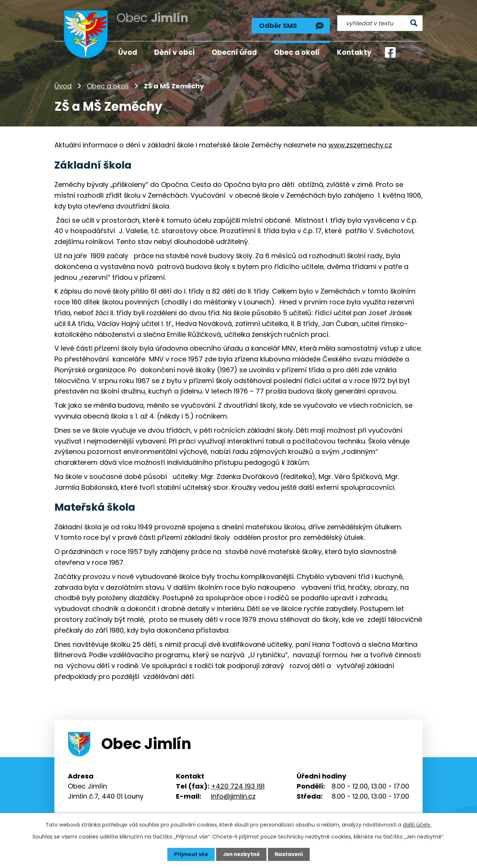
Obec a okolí (108, 84)
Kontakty (354, 52)
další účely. (417, 824)
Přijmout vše (189, 854)
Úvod (63, 84)
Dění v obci (174, 52)
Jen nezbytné (241, 854)
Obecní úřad (234, 52)
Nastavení (291, 854)
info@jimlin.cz (233, 794)
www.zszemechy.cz (360, 143)
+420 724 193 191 (238, 784)
